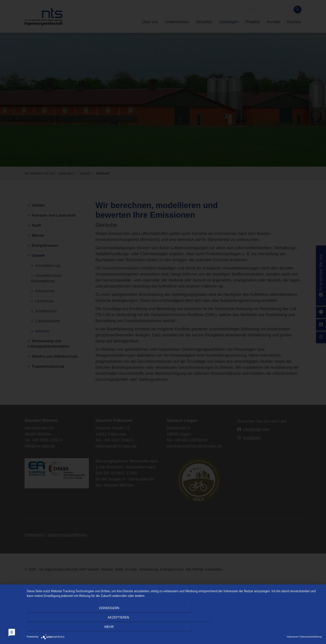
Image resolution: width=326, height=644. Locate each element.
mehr (277, 629)
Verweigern (71, 629)
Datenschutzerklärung (311, 637)
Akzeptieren (174, 629)
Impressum (293, 637)
